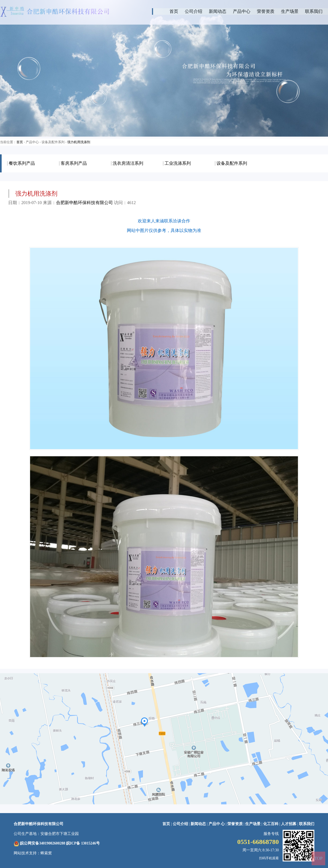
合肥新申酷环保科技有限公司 (84, 203)
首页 (174, 11)
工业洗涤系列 (178, 163)
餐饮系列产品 (22, 163)
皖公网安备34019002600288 (43, 843)
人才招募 (289, 824)
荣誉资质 (266, 11)
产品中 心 (217, 824)
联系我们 (314, 11)
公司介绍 (194, 11)
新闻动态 (218, 11)
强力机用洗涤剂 (79, 142)
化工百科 (271, 824)
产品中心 (242, 11)
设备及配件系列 (232, 163)
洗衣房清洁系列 (128, 163)
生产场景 (290, 11)
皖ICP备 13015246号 (83, 843)
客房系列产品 (74, 163)
